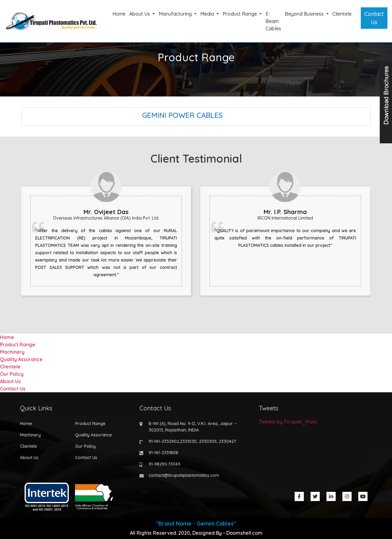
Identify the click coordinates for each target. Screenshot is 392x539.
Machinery (12, 352)
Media (208, 14)
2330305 (206, 441)
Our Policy (12, 374)
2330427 (226, 441)
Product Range (240, 14)
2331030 (187, 441)
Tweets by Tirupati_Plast (286, 422)
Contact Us (374, 18)
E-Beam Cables (273, 21)
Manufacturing (176, 14)
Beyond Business (305, 14)
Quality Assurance (21, 359)
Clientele (342, 14)
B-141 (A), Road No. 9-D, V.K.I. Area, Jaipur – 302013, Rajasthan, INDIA (191, 427)
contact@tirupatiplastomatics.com (182, 475)
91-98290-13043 (163, 464)
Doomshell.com (244, 533)
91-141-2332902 (162, 441)
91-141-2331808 (162, 453)
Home (119, 14)
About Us (140, 14)
